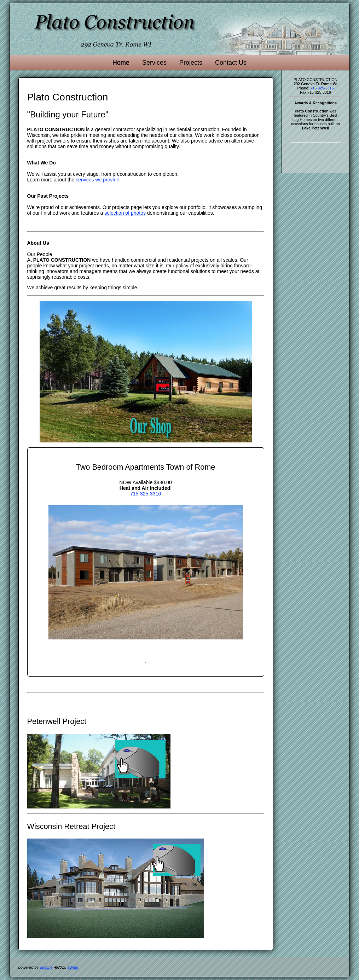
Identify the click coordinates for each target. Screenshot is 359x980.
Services (154, 63)
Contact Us (231, 63)
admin (73, 967)
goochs (46, 967)
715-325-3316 (146, 494)
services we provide (97, 180)
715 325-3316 (322, 88)
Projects (191, 63)
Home (121, 63)
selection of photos (125, 213)
